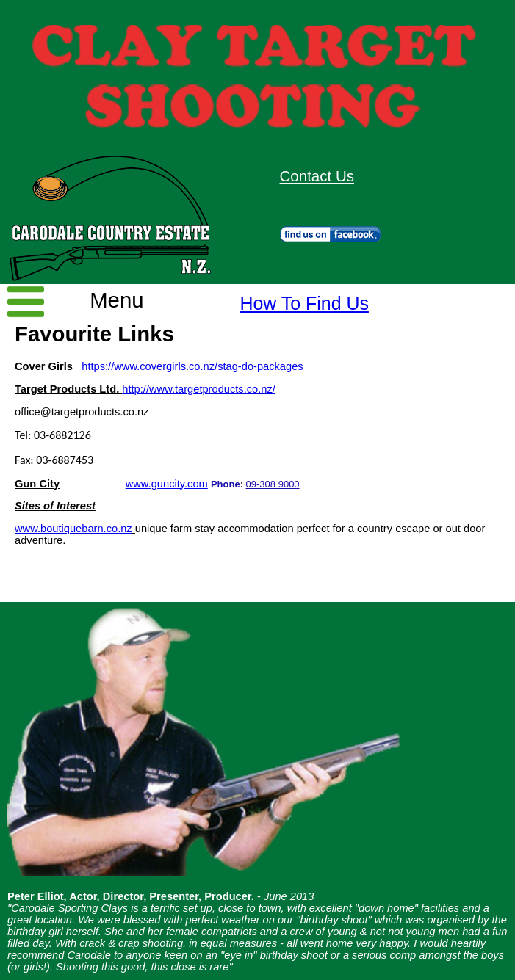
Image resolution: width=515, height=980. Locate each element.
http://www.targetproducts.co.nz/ (199, 389)
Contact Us (317, 176)
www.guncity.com (167, 484)
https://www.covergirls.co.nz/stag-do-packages (192, 366)
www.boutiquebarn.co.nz (73, 529)
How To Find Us (304, 303)
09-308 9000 (273, 484)
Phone (226, 484)
